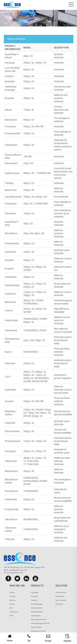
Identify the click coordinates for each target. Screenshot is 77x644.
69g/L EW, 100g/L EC (34, 340)
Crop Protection (61, 592)
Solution (61, 586)
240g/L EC (29, 88)
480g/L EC (29, 183)
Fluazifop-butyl (13, 441)
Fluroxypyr (10, 451)
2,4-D (8, 377)
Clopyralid (10, 423)
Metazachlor (11, 471)
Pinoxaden (10, 213)
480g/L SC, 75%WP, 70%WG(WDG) (33, 302)
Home (10, 39)
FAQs (11, 616)
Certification (14, 612)
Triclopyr (9, 183)
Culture (12, 592)
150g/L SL (29, 110)
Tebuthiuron (11, 519)
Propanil (9, 268)
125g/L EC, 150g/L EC (35, 441)
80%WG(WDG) (31, 352)
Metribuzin (10, 302)
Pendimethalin (12, 285)
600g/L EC (29, 81)
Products (37, 586)
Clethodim (10, 363)
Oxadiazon (10, 294)
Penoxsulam (11, 163)
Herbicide (20, 39)
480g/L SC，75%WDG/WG (37, 173)
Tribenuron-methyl (11, 529)
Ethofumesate (12, 431)
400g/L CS (29, 243)
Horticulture (59, 604)
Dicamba (9, 98)
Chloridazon (11, 145)
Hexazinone (11, 330)
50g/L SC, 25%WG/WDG (36, 203)
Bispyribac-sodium (11, 413)
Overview (13, 596)
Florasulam (11, 203)
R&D (11, 608)
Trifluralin (10, 539)
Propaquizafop (13, 133)
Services (13, 600)
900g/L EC (29, 390)
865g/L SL (29, 69)
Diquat (8, 110)
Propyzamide (12, 509)
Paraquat (10, 63)
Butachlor (10, 81)
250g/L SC (29, 190)
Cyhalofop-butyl (13, 197)
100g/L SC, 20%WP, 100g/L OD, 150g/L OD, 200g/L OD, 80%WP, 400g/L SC (37, 413)
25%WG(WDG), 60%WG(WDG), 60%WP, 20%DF (35, 481)
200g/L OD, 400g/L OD (35, 197)
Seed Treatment (61, 600)
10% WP (28, 156)
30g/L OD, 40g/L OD (34, 233)
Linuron (9, 310)
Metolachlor (11, 120)
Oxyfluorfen (11, 499)
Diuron (8, 352)
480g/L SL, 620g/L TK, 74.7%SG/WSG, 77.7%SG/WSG (35, 461)
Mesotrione (11, 190)
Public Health (60, 596)
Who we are (17, 586)
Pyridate (9, 260)
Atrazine (9, 401)
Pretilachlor (11, 277)
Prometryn (10, 126)
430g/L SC (29, 145)
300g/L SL (29, 423)
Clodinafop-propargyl (11, 88)
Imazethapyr (11, 320)
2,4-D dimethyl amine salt (12, 69)
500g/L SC (29, 76)
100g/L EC (29, 133)
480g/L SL (29, 98)
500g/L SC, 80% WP (34, 126)
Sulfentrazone (12, 173)
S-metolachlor (12, 243)
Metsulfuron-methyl (12, 481)
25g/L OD (28, 163)
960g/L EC (29, 120)
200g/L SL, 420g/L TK (35, 63)
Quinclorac (10, 252)
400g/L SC (29, 509)
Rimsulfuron (11, 233)
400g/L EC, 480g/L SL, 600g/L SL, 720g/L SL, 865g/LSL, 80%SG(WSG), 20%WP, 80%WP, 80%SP (36, 376)
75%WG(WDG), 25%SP (35, 330)
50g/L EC (28, 223)
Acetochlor (10, 390)
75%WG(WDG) (31, 491)
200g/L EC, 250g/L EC (35, 451)
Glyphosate (11, 461)
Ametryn (9, 76)
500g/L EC (29, 277)
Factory (12, 604)
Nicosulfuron (12, 491)
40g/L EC (28, 56)
